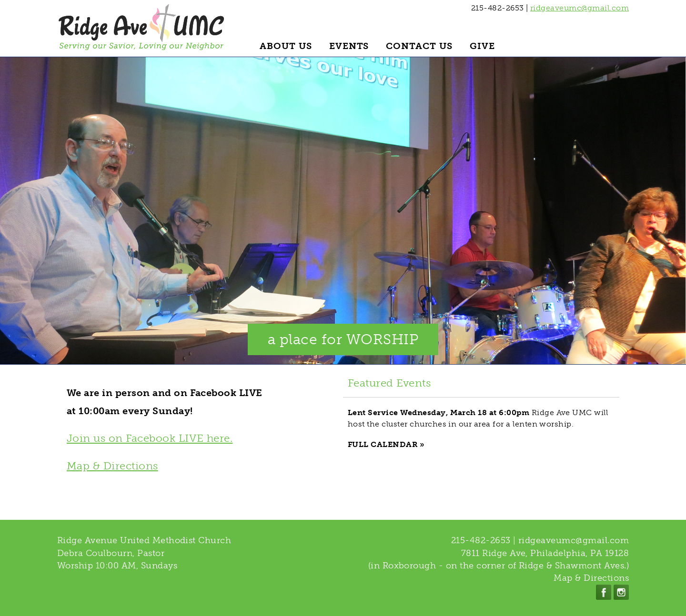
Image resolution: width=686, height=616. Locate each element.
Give (482, 46)
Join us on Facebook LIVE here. (150, 438)
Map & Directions (112, 466)
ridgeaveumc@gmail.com (580, 8)
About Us (286, 46)
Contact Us (419, 46)
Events (349, 46)
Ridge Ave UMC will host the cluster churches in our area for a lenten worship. (478, 418)
